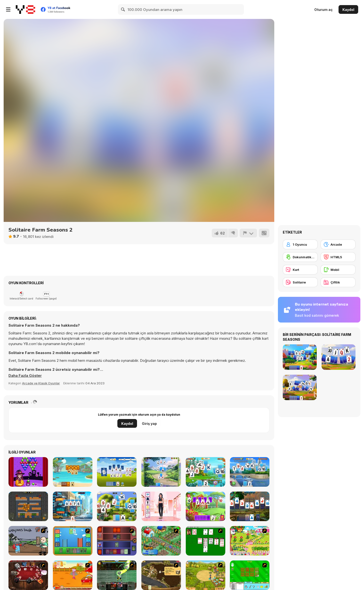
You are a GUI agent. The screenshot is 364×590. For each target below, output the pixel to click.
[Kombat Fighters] (117, 575)
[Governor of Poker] (28, 575)
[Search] (123, 9)
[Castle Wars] (73, 541)
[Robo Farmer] (28, 541)
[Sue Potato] (73, 575)
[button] (25, 376)
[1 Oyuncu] (300, 244)
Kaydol (348, 10)
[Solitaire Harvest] (206, 506)
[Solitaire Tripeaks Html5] (206, 472)
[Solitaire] (206, 541)
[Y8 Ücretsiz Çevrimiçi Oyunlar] (25, 9)
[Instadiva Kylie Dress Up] (161, 506)
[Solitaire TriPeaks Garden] (117, 472)
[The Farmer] (161, 541)
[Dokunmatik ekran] (300, 257)
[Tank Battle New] (28, 506)
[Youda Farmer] (161, 575)
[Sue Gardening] (250, 541)
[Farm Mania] (206, 575)
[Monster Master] (117, 541)
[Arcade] (338, 244)
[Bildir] (248, 233)
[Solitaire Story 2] (250, 472)
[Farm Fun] (250, 575)
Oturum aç (324, 10)
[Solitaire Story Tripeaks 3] (73, 506)
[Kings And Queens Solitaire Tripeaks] (161, 472)
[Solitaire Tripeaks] (73, 472)
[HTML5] (338, 257)
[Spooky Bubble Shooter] (28, 472)
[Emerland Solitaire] (250, 506)
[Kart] (300, 270)
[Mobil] (338, 270)
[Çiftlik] (338, 282)
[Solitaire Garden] (117, 506)
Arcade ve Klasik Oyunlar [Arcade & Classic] (41, 383)
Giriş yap (149, 424)
